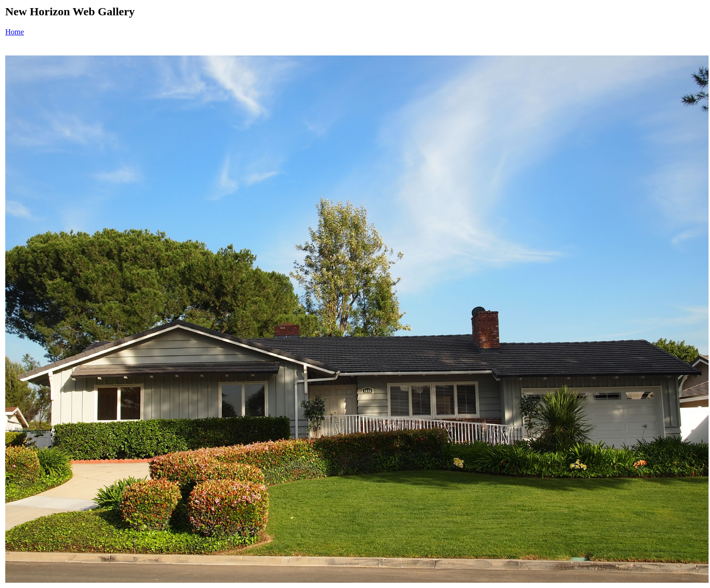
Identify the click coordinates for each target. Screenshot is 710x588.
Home (15, 32)
